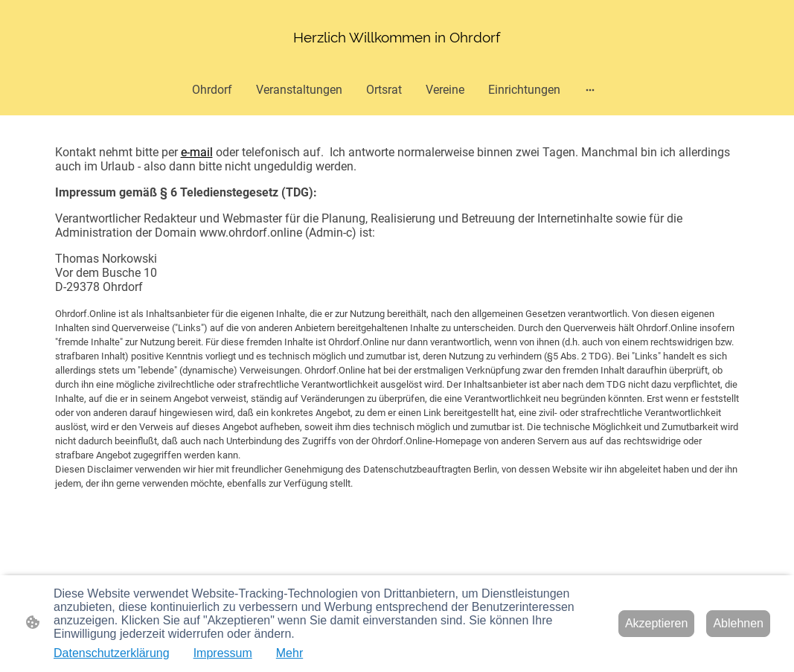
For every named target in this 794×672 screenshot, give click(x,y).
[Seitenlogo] (397, 37)
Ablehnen (738, 623)
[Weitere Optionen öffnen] (590, 90)
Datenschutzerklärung (112, 653)
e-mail (197, 152)
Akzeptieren (657, 623)
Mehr (289, 653)
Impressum (223, 653)
